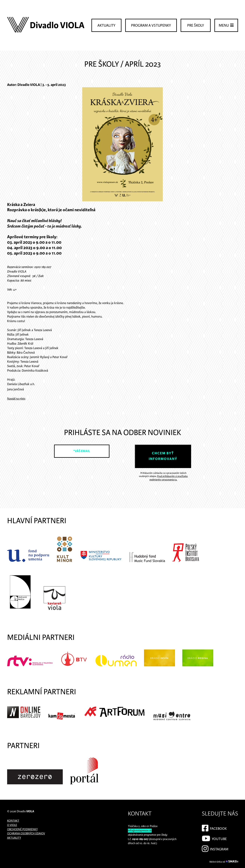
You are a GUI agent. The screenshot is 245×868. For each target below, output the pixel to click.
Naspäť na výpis (16, 399)
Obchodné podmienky (22, 829)
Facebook (214, 827)
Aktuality (106, 26)
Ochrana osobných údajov (26, 834)
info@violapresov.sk (140, 831)
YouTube (214, 838)
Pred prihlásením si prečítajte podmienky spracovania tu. (169, 478)
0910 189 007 (140, 839)
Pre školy (196, 26)
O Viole (12, 825)
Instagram (215, 848)
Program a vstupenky (151, 26)
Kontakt (13, 821)
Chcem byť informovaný (163, 456)
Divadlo (25, 811)
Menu (226, 25)
